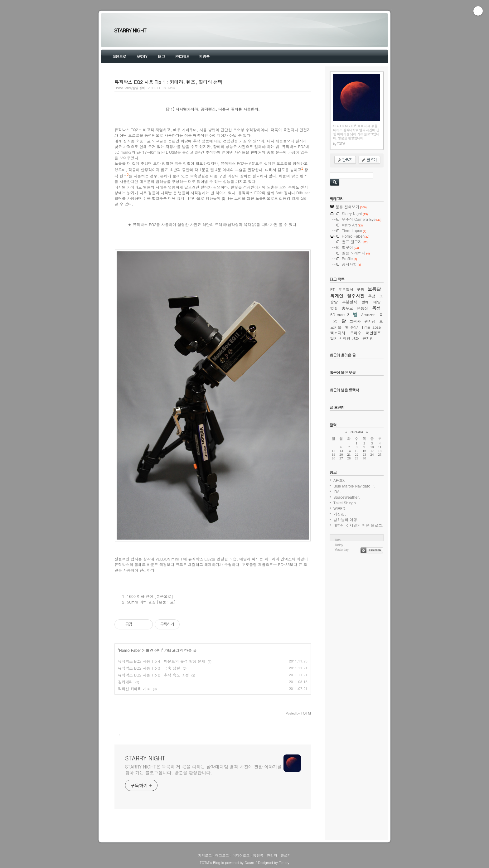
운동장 (362, 308)
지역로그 (205, 855)
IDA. (337, 491)
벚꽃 (334, 308)
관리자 (272, 855)
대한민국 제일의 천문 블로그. (358, 525)
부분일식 (346, 289)
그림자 (355, 321)
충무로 (347, 308)
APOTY (142, 56)
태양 (377, 302)
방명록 (204, 56)
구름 (361, 289)
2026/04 (357, 432)
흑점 (372, 296)
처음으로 (119, 56)
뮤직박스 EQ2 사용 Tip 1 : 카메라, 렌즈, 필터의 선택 (168, 82)
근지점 (368, 338)
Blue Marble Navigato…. (354, 486)
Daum (250, 863)
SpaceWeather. (347, 497)
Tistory (284, 863)
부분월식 (350, 302)
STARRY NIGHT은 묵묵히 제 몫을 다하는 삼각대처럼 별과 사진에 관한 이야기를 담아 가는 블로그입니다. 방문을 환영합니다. (203, 770)
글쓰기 (286, 855)
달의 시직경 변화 (345, 338)
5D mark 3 (340, 315)
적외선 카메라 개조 (134, 689)
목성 (376, 308)
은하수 (356, 333)
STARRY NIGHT (130, 30)
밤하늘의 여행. (346, 519)
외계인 (337, 296)
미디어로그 (241, 855)
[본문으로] (164, 596)
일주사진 (356, 296)
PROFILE (182, 56)
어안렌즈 (373, 333)
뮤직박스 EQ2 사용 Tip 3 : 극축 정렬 (149, 668)
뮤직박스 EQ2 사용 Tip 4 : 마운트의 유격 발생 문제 (162, 661)
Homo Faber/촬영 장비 (130, 88)
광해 (365, 302)
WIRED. (340, 508)
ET (333, 289)
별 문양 (352, 327)
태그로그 (222, 855)
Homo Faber (130, 650)
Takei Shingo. (345, 503)
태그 (161, 56)
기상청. (340, 514)
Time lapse (371, 327)
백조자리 (338, 333)
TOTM (204, 863)
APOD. (339, 480)
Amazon (368, 315)
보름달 (374, 289)
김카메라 (125, 682)
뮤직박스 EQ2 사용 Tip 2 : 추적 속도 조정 (153, 675)
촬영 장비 (154, 650)
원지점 (370, 321)
